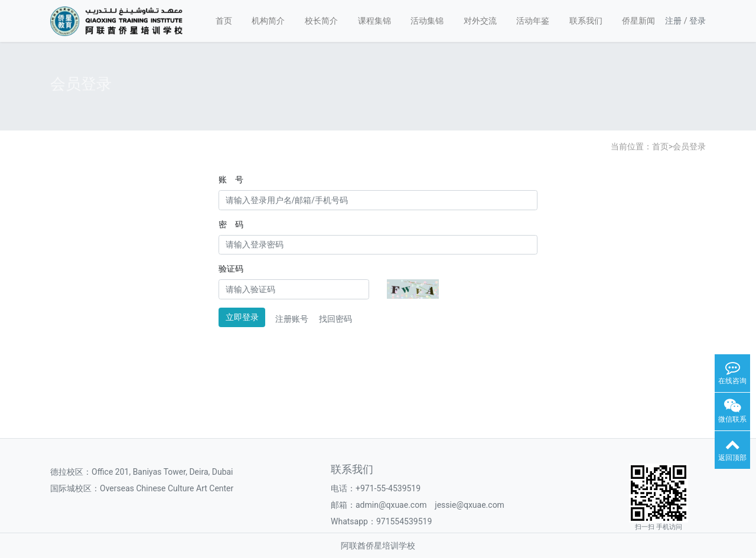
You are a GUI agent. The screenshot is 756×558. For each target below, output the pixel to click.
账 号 (231, 180)
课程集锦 (374, 21)
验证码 (231, 269)
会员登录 (689, 146)
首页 (224, 21)
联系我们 (586, 21)
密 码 (231, 224)
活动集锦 (427, 21)
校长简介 (321, 21)
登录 (698, 21)
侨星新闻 (638, 21)
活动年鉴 (533, 21)
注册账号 (292, 319)
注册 (673, 21)
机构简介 (268, 21)
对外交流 (480, 21)
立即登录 (242, 317)
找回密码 (335, 319)
